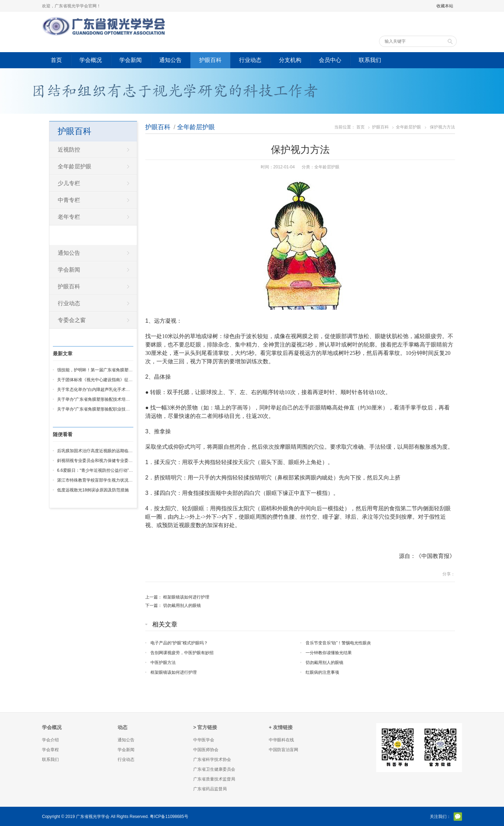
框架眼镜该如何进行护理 (186, 597)
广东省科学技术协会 (212, 759)
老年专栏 (69, 217)
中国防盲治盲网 (283, 750)
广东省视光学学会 (93, 817)
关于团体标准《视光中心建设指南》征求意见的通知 (105, 380)
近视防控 (69, 150)
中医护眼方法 (163, 663)
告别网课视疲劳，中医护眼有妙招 (182, 653)
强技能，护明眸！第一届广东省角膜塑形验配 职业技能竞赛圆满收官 (121, 370)
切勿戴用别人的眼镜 (182, 605)
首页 (56, 60)
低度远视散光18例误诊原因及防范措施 (93, 490)
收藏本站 (445, 6)
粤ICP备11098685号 (169, 817)
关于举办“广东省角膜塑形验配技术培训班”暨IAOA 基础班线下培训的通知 (125, 399)
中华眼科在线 (281, 740)
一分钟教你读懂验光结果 (329, 653)
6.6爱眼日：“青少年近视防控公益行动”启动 (97, 470)
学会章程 (50, 750)
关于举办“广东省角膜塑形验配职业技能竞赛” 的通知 (105, 409)
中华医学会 (204, 740)
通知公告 (170, 60)
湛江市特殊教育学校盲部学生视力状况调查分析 (101, 480)
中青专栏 (69, 200)
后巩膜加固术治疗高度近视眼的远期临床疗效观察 (103, 451)
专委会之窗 (72, 320)
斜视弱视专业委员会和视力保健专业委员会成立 (101, 461)
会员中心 (330, 60)
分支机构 (290, 60)
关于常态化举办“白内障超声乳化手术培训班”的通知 (105, 390)
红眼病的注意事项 (322, 672)
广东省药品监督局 (210, 789)
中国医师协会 (206, 750)
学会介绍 (50, 740)
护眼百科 (210, 60)
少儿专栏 (69, 183)
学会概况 (91, 60)
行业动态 (250, 60)
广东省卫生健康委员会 (214, 769)
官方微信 (458, 817)
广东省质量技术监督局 (214, 779)
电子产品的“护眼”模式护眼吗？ (179, 643)
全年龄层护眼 (196, 127)
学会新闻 (131, 60)
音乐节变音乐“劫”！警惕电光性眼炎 (338, 643)
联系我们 (370, 60)
